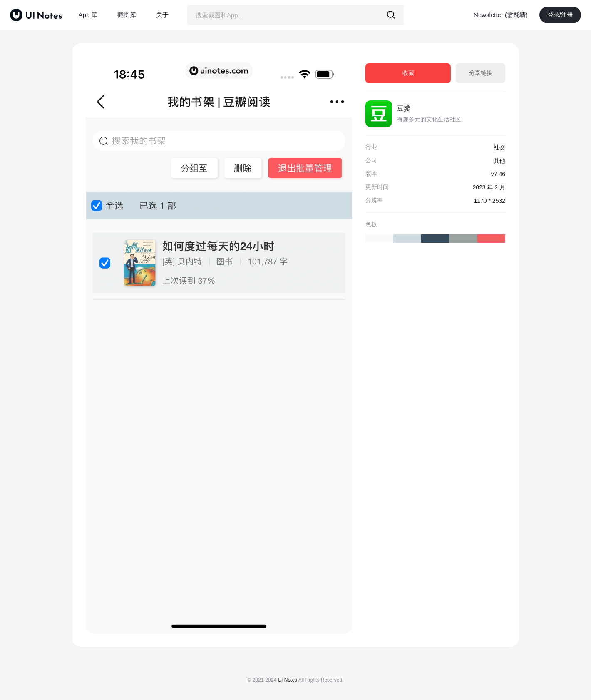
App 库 (88, 15)
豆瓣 (404, 108)
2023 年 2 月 (489, 187)
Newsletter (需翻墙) (501, 15)
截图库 (127, 15)
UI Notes (287, 680)
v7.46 (498, 174)
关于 (162, 15)
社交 (499, 147)
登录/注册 (560, 15)
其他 (499, 161)
